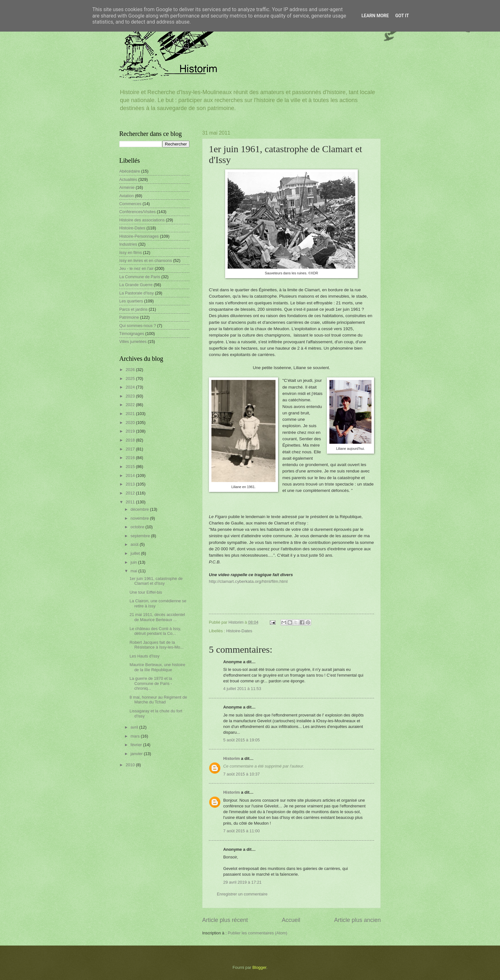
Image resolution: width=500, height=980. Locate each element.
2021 (131, 414)
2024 (131, 387)
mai (134, 571)
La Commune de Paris (140, 277)
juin (134, 562)
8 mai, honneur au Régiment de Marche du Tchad (158, 700)
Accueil (291, 920)
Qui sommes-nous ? (138, 326)
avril (135, 727)
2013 (131, 484)
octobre (138, 527)
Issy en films (131, 252)
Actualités (128, 179)
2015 (131, 467)
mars (136, 736)
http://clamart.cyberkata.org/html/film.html (248, 581)
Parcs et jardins (133, 309)
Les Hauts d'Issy (144, 656)
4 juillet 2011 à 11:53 (242, 689)
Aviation (127, 196)
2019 (131, 431)
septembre (141, 536)
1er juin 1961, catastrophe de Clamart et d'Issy (156, 581)
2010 (131, 765)
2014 (131, 475)
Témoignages (132, 334)
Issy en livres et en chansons (146, 260)
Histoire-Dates (239, 631)
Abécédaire (130, 171)
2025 (131, 379)
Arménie (127, 187)
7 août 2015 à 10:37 (242, 774)
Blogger (260, 967)
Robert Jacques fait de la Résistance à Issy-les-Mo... (157, 645)
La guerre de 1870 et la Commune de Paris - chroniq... (151, 683)
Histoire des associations (142, 220)
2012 (131, 493)
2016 (131, 458)
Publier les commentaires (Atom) (257, 933)
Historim (232, 758)
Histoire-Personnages (139, 236)
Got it (402, 16)
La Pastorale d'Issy (136, 293)
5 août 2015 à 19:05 (242, 740)
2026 (131, 370)
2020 (131, 423)
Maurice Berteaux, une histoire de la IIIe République (157, 667)
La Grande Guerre (136, 285)
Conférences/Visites (137, 212)
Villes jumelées (133, 342)
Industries (128, 244)
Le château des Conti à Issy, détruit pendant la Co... (155, 631)
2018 (131, 440)
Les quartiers (131, 301)
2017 (131, 449)
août (135, 544)
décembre (140, 509)
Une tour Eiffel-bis (146, 592)
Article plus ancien (357, 920)
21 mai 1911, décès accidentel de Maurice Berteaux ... (157, 617)
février (137, 745)
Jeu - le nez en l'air (136, 268)
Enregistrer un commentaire (242, 894)
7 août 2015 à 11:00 (242, 831)
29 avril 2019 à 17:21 (242, 882)
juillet (136, 553)
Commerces (130, 204)
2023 (131, 396)
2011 (131, 502)
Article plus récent (225, 920)
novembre (140, 518)
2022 (131, 405)
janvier (137, 754)
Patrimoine (129, 317)
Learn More (375, 16)
